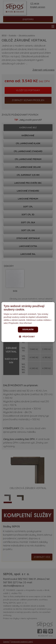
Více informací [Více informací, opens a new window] (26, 323)
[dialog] (28, 322)
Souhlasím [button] (28, 329)
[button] (28, 337)
